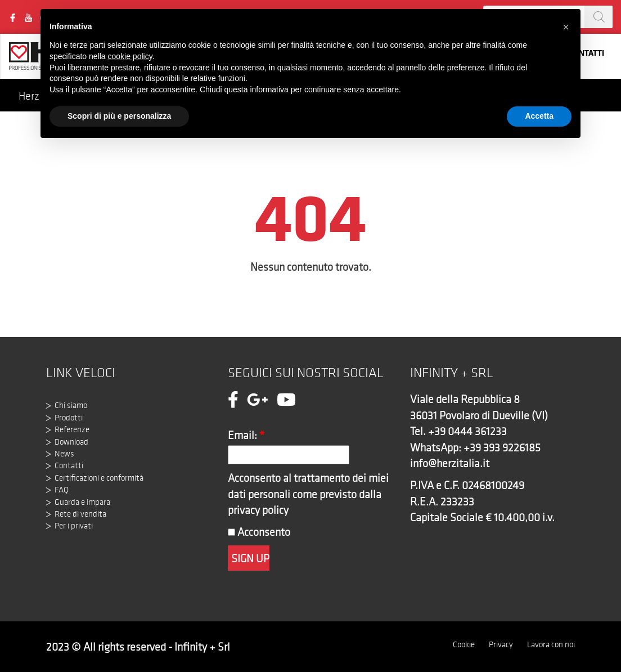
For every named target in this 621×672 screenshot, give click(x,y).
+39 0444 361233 (467, 431)
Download (71, 442)
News (64, 454)
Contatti (69, 465)
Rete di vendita (80, 514)
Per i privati (74, 526)
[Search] (598, 17)
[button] (566, 27)
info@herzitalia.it (450, 463)
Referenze (72, 429)
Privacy (501, 644)
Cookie (464, 644)
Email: (246, 435)
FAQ (62, 490)
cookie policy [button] (130, 56)
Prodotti (69, 418)
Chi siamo (71, 405)
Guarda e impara (82, 502)
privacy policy (258, 510)
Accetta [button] (539, 116)
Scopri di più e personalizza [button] (119, 116)
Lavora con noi (551, 644)
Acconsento (259, 532)
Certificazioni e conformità (99, 478)
